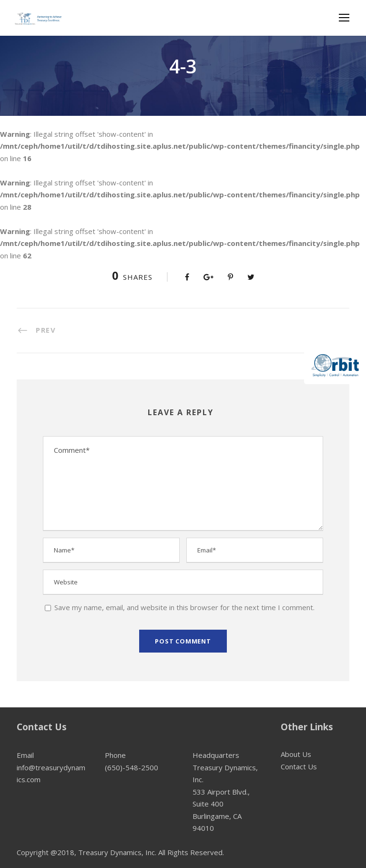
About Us (296, 754)
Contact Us (299, 766)
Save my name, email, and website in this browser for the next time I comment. (184, 607)
